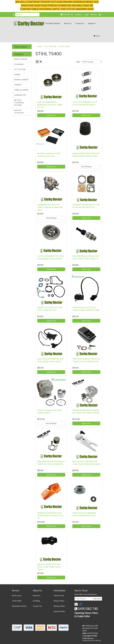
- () (97, 36)
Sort (78, 62)
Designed (86, 640)
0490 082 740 (67, 14)
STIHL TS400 (64, 46)
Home (40, 46)
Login (86, 14)
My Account (17, 595)
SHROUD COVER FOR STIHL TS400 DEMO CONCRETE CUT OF (50, 516)
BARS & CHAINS (21, 59)
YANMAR (18, 85)
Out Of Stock (86, 167)
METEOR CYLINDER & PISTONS (19, 103)
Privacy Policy (59, 601)
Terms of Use (59, 595)
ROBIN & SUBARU (21, 80)
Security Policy (59, 611)
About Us (68, 23)
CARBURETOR (20, 95)
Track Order (17, 601)
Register (94, 14)
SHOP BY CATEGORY (19, 111)
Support (92, 23)
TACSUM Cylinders (53, 23)
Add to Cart (51, 115)
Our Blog (36, 601)
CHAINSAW (19, 64)
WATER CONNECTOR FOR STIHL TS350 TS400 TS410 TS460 (49, 567)
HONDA (17, 74)
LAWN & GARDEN (21, 90)
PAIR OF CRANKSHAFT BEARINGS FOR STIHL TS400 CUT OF (50, 105)
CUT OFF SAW (20, 69)
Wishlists (79, 14)
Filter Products (20, 47)
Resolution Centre (19, 606)
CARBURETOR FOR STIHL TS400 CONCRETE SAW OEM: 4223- (50, 207)
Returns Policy (59, 606)
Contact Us (80, 23)
